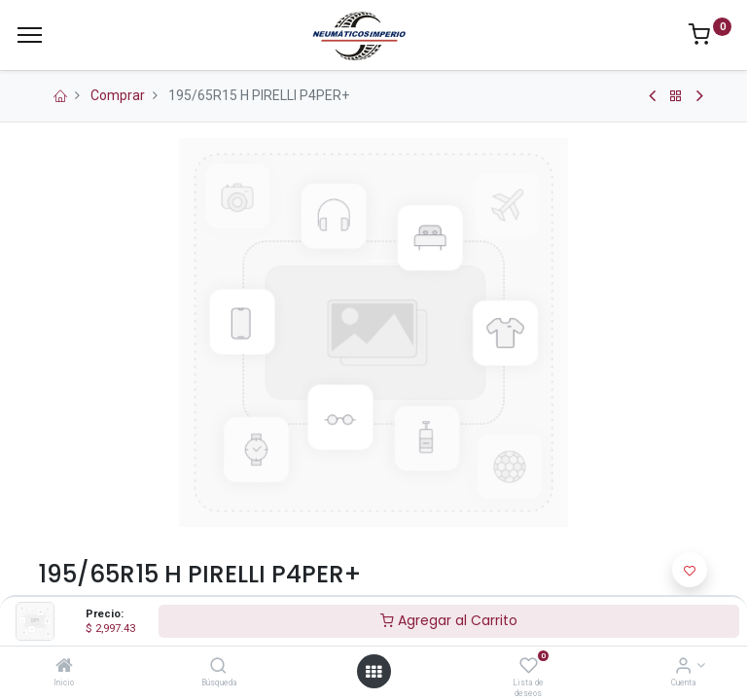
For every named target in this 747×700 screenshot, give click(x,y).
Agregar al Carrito (449, 620)
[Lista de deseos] (529, 667)
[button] (690, 570)
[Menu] (30, 35)
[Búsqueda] (218, 667)
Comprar (118, 95)
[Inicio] (64, 667)
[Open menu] (373, 672)
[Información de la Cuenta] (683, 667)
